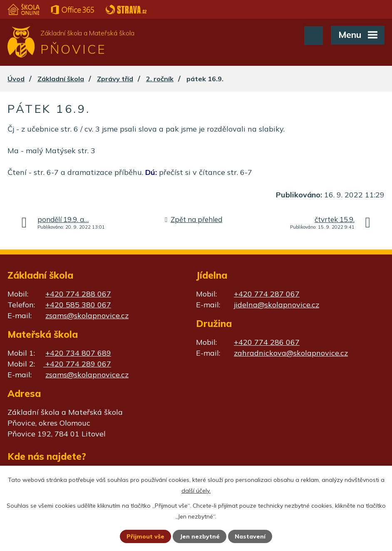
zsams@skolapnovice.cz (87, 315)
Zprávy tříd (115, 79)
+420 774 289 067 (77, 364)
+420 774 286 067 (267, 342)
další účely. (196, 491)
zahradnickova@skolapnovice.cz (291, 353)
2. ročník (160, 79)
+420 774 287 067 (267, 294)
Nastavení (250, 536)
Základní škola (61, 79)
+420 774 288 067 (78, 294)
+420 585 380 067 (78, 305)
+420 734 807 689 (78, 353)
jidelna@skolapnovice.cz (277, 305)
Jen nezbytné (200, 536)
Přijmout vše (145, 536)
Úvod (16, 79)
